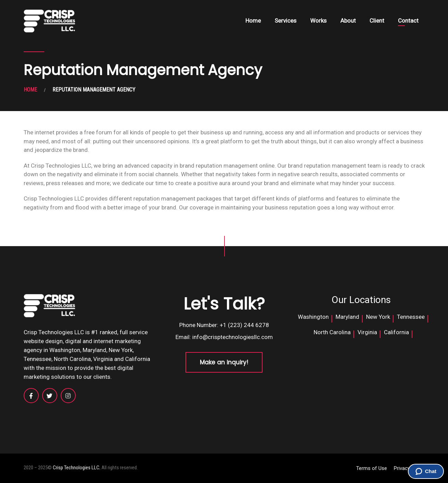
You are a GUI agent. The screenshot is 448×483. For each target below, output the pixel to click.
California (396, 332)
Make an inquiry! (224, 362)
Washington (313, 317)
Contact (408, 21)
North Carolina (332, 332)
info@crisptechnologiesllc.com (233, 337)
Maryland (347, 317)
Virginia (367, 332)
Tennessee (411, 317)
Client (377, 21)
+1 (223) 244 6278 (244, 325)
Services (286, 21)
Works (318, 21)
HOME (30, 90)
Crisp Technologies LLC (76, 468)
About (348, 21)
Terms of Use (372, 468)
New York (378, 317)
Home (253, 21)
